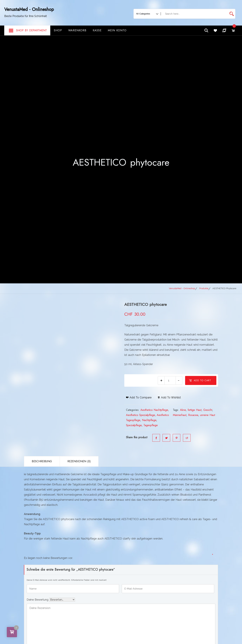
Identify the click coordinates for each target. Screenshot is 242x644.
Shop (58, 30)
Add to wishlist (169, 397)
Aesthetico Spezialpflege (140, 415)
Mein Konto (117, 30)
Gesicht (208, 410)
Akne (183, 410)
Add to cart (200, 380)
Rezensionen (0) (79, 461)
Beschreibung (42, 461)
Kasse (97, 30)
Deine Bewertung (38, 599)
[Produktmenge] (170, 380)
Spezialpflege (134, 425)
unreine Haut (208, 415)
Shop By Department (28, 31)
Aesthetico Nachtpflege (154, 410)
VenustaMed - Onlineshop (29, 9)
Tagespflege (151, 425)
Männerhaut (180, 415)
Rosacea (193, 415)
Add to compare (139, 397)
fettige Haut (195, 410)
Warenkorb (77, 30)
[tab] (42, 461)
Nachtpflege (149, 420)
